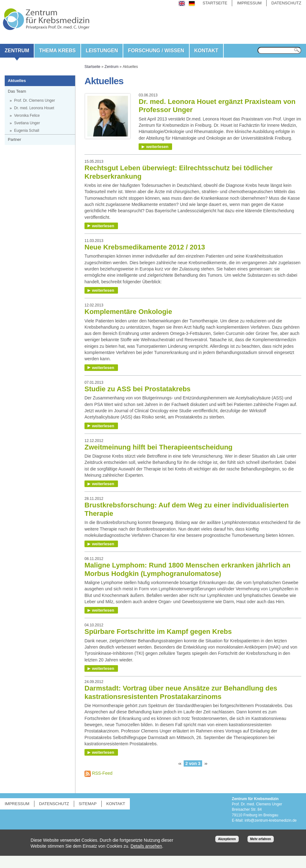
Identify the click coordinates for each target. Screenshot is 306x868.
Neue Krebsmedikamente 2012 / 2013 (145, 247)
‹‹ (180, 763)
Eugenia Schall (27, 131)
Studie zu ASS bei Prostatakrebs (138, 389)
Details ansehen (146, 846)
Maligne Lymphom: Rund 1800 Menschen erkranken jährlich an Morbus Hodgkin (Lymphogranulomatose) (187, 569)
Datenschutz (286, 3)
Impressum (249, 3)
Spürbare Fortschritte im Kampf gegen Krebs (158, 632)
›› (206, 763)
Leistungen (102, 51)
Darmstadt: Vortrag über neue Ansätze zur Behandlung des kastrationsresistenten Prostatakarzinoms (181, 692)
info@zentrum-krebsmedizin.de (271, 820)
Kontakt (206, 51)
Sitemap (88, 804)
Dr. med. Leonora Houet (34, 108)
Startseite (215, 3)
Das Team (17, 91)
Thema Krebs (57, 51)
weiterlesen (157, 147)
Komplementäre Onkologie (128, 312)
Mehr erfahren (261, 839)
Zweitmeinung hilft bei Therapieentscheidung (158, 447)
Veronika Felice (27, 116)
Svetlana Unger (27, 123)
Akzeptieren (227, 839)
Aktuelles (17, 81)
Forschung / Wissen (156, 51)
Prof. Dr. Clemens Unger (35, 100)
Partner (15, 139)
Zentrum (17, 51)
